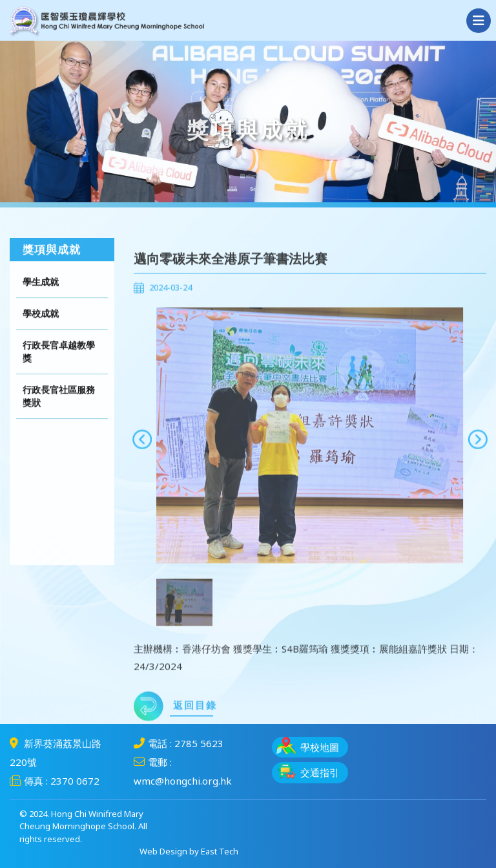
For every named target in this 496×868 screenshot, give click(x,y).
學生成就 (41, 300)
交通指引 (308, 771)
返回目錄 (175, 732)
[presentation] (142, 465)
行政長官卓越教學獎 (59, 369)
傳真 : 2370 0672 (55, 781)
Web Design (163, 851)
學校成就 (41, 331)
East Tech (220, 851)
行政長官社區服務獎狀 (59, 414)
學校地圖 (308, 746)
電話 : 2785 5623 (179, 743)
